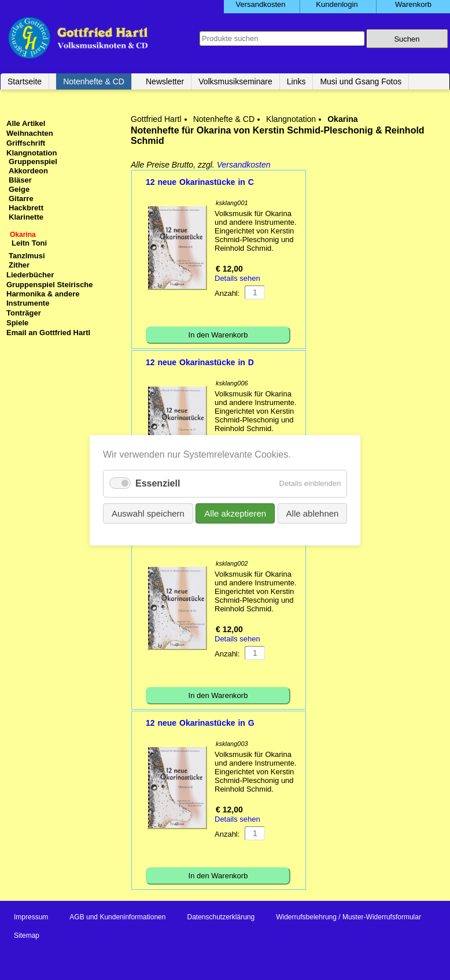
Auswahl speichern (148, 513)
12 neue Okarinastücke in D (200, 362)
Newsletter (165, 81)
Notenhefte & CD (94, 81)
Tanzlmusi (27, 256)
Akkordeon (28, 171)
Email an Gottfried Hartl (48, 333)
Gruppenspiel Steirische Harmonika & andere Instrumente (50, 294)
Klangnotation (291, 119)
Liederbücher (30, 275)
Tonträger (24, 313)
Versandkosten (244, 165)
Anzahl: (227, 293)
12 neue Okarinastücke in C (200, 182)
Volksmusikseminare (235, 81)
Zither (19, 265)
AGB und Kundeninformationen (117, 917)
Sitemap (27, 936)
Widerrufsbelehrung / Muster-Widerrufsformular (348, 917)
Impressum (31, 917)
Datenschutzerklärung (221, 917)
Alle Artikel (26, 123)
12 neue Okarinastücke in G (200, 723)
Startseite (25, 81)
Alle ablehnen (312, 513)
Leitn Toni (29, 243)
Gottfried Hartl (156, 119)
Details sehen (237, 278)
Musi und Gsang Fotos (361, 81)
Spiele (17, 323)
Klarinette (26, 217)
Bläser (20, 180)
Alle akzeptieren (235, 513)
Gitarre (21, 198)
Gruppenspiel (33, 162)
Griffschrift (26, 143)
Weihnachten (30, 133)
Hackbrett (26, 208)
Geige (19, 189)
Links (296, 81)
